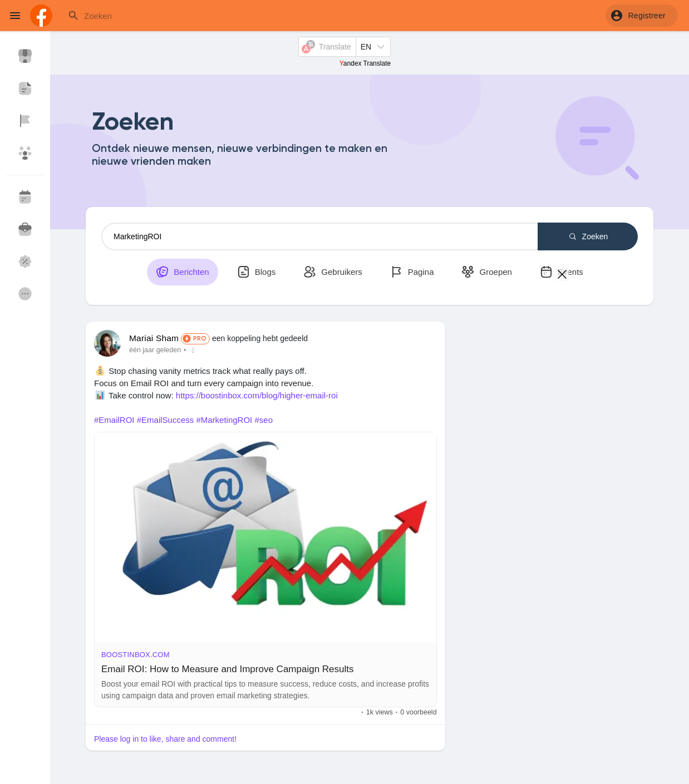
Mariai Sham (154, 338)
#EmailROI (114, 420)
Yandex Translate (365, 63)
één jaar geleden (155, 350)
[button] (642, 16)
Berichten (183, 272)
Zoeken (588, 236)
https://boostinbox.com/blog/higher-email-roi (257, 395)
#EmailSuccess (166, 420)
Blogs (257, 272)
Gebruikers (333, 272)
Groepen (487, 272)
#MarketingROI (224, 420)
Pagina (412, 272)
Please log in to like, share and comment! (165, 739)
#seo (264, 420)
